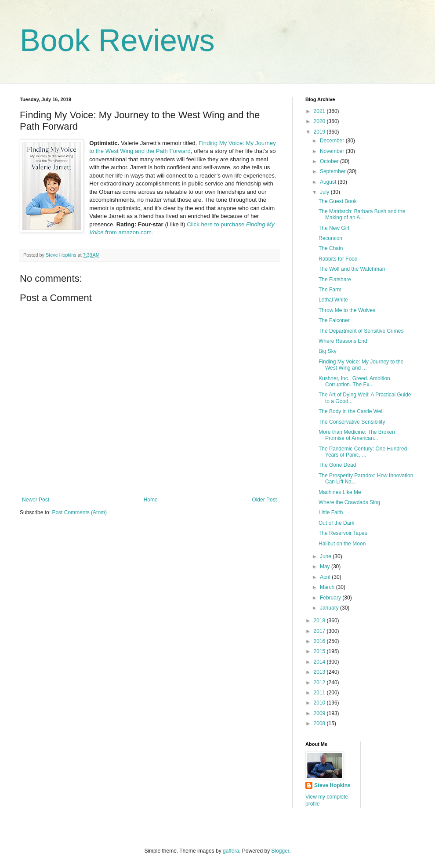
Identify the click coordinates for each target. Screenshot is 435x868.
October (330, 161)
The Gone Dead (337, 465)
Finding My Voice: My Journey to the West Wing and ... (361, 365)
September (333, 171)
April (326, 577)
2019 (320, 132)
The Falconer (334, 320)
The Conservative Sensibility (352, 422)
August (329, 182)
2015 (320, 651)
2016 (320, 641)
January (330, 608)
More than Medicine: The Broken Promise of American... (357, 435)
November (333, 151)
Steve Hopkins (332, 785)
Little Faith (331, 512)
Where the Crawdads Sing (349, 502)
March (328, 587)
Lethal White (333, 300)
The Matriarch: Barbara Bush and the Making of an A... (362, 214)
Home (151, 500)
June (326, 556)
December (333, 141)
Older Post (264, 500)
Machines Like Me (340, 492)
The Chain (331, 248)
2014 (320, 662)
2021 (320, 111)
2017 (320, 631)
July (325, 192)
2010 (320, 703)
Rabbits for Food (338, 259)
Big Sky (328, 351)
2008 (320, 723)
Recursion (330, 238)
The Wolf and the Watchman (352, 269)
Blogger (281, 851)
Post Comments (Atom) (79, 512)
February (331, 598)
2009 (320, 713)
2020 (320, 121)
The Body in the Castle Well (351, 411)
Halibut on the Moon (342, 544)
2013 (320, 672)
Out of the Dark (336, 523)
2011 (320, 693)
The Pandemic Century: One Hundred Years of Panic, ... (363, 452)
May (326, 567)
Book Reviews (117, 40)
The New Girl (334, 228)
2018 (320, 621)
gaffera (231, 851)
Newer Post (36, 500)
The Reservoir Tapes (343, 533)
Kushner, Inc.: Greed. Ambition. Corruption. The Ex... (355, 381)
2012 (320, 683)
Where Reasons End (343, 341)
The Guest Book (338, 201)
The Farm (330, 290)
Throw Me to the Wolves (347, 310)
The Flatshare (335, 280)
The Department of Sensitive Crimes (361, 331)
